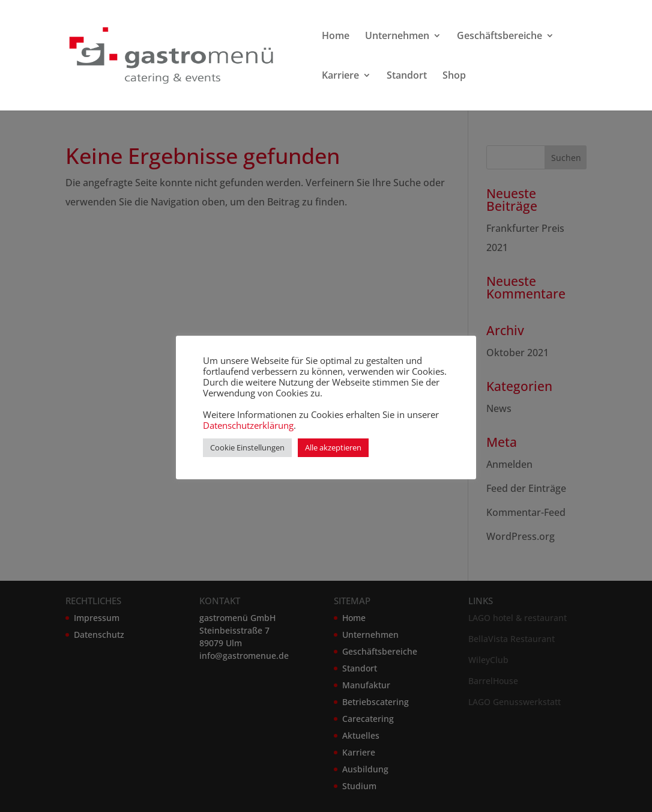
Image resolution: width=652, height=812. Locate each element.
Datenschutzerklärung (248, 425)
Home (336, 37)
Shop (454, 76)
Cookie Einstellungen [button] (247, 447)
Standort (407, 76)
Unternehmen (397, 37)
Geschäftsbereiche (500, 37)
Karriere (340, 76)
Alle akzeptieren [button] (333, 447)
